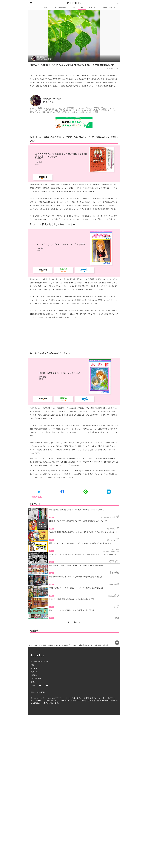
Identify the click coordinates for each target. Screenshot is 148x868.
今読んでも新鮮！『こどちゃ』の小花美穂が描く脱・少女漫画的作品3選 (82, 645)
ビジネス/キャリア (109, 8)
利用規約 (34, 675)
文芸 (73, 8)
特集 (32, 665)
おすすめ (34, 668)
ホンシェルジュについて (40, 662)
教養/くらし (93, 8)
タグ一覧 (34, 672)
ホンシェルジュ (34, 645)
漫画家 (51, 645)
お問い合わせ (36, 679)
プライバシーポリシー (39, 686)
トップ (36, 8)
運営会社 (34, 682)
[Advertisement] (74, 335)
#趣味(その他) (36, 497)
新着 (46, 8)
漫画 (82, 8)
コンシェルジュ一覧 (59, 8)
